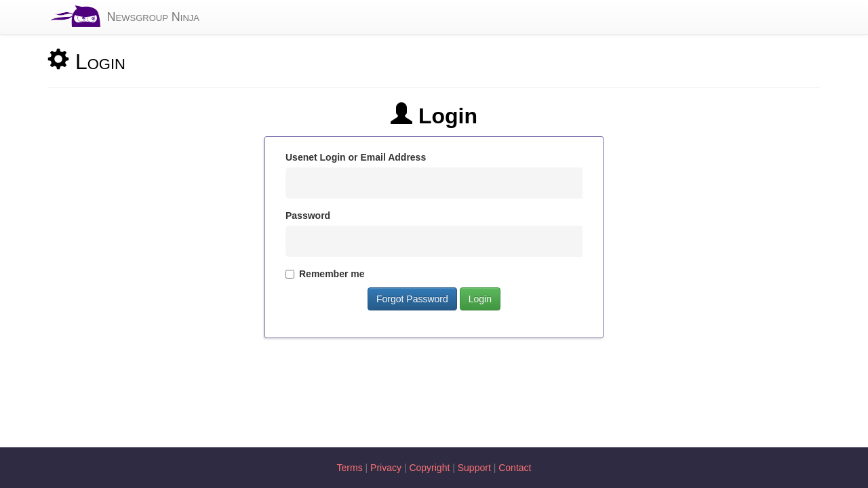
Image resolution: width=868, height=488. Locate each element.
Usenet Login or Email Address (356, 157)
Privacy (386, 468)
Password (308, 216)
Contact (515, 468)
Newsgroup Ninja (153, 17)
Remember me (325, 274)
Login (480, 299)
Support (474, 468)
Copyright (429, 468)
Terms (350, 468)
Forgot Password (412, 299)
